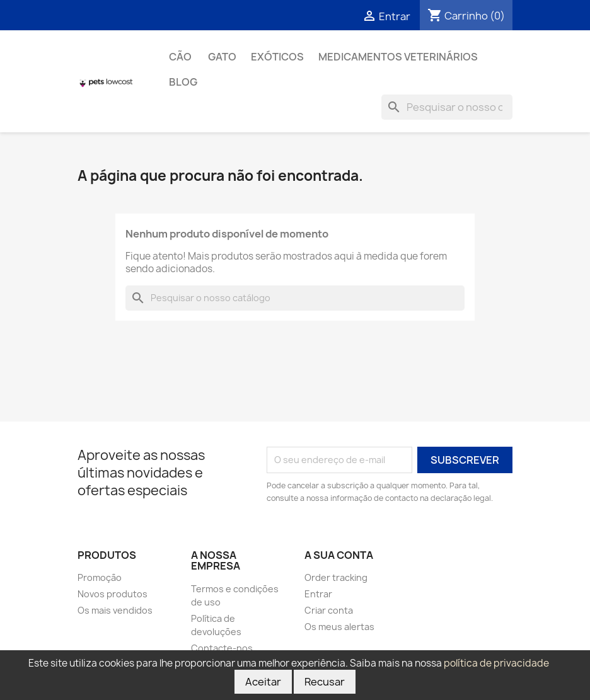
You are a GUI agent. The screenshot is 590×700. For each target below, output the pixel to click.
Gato (222, 57)
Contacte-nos (222, 648)
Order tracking (336, 577)
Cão (181, 57)
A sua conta (339, 555)
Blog (183, 82)
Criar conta (329, 610)
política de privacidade (496, 663)
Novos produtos (113, 594)
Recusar (325, 682)
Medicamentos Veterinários (398, 57)
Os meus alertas (339, 627)
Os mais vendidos (115, 610)
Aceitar (263, 682)
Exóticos (277, 57)
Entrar (318, 594)
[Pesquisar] (447, 107)
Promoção (100, 577)
